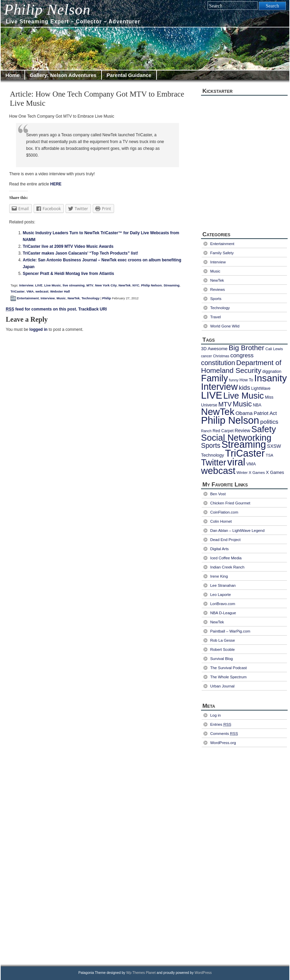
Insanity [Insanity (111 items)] (271, 378)
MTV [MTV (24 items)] (225, 404)
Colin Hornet (221, 521)
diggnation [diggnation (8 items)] (272, 372)
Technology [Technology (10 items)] (213, 455)
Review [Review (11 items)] (242, 431)
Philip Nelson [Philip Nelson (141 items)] (230, 420)
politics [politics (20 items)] (269, 422)
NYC (136, 285)
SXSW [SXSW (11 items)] (274, 446)
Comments (224, 734)
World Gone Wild (225, 326)
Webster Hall (60, 291)
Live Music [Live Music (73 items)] (244, 396)
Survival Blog (222, 659)
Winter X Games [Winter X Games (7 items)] (250, 473)
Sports (216, 299)
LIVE (39, 285)
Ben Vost (218, 494)
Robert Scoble (222, 649)
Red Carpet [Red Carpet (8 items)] (223, 431)
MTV (90, 285)
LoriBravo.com (223, 604)
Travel (215, 317)
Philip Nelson (47, 10)
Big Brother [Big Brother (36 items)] (246, 348)
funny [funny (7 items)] (234, 380)
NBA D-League (223, 613)
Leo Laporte (221, 595)
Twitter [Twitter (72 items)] (214, 462)
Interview (26, 285)
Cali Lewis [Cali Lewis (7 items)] (274, 349)
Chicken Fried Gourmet (230, 503)
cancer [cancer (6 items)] (206, 356)
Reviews (217, 289)
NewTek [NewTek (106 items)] (218, 412)
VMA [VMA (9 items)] (251, 464)
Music (61, 298)
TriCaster (18, 291)
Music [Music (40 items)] (242, 404)
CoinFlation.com (224, 512)
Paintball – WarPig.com (230, 631)
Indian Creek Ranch (227, 567)
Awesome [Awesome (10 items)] (218, 349)
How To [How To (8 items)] (246, 380)
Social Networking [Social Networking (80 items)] (236, 438)
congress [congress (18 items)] (242, 355)
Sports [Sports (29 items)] (211, 445)
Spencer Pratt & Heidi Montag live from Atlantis (68, 274)
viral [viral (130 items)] (236, 462)
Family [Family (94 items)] (214, 378)
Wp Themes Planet (141, 973)
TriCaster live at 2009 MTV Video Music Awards (68, 246)
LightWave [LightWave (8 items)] (261, 388)
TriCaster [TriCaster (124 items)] (245, 453)
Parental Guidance (129, 75)
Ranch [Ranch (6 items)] (206, 431)
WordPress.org (223, 743)
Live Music (52, 285)
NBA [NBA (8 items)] (257, 405)
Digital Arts (220, 549)
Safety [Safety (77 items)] (264, 429)
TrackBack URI (92, 309)
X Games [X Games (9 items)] (275, 472)
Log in (215, 715)
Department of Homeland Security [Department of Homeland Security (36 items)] (241, 366)
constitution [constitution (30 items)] (218, 363)
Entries (221, 724)
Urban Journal (222, 686)
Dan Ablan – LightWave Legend (237, 531)
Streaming (172, 285)
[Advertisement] (232, 855)
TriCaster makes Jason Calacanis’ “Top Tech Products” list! (80, 253)
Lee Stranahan (223, 585)
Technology (90, 298)
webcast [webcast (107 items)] (218, 471)
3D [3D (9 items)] (204, 349)
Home (13, 75)
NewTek (125, 285)
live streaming (74, 285)
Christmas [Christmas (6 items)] (221, 356)
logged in (39, 329)
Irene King (219, 576)
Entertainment (28, 298)
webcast (42, 291)
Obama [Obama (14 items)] (244, 413)
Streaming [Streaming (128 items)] (244, 444)
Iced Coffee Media (226, 558)
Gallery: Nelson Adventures (63, 75)
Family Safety (222, 253)
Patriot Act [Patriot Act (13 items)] (265, 413)
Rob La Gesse (223, 640)
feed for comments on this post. (41, 309)
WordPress (203, 973)
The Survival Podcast (229, 668)
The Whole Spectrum (228, 677)
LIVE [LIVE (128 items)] (212, 395)
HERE (56, 184)
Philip (107, 298)
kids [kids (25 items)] (244, 388)
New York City (106, 285)
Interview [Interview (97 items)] (219, 387)
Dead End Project (225, 540)
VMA (30, 291)
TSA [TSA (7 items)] (270, 455)
